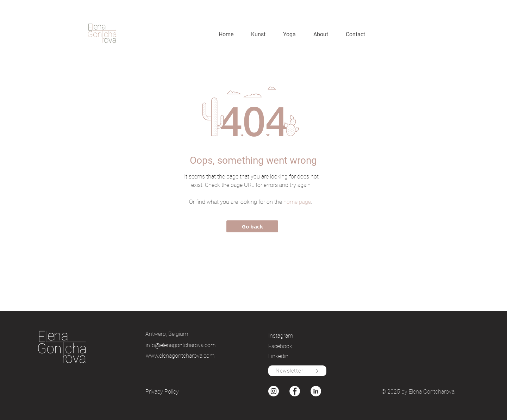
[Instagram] (293, 336)
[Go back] (252, 226)
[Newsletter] (297, 371)
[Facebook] (293, 346)
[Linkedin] (293, 356)
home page (297, 202)
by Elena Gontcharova (428, 392)
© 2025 (391, 392)
